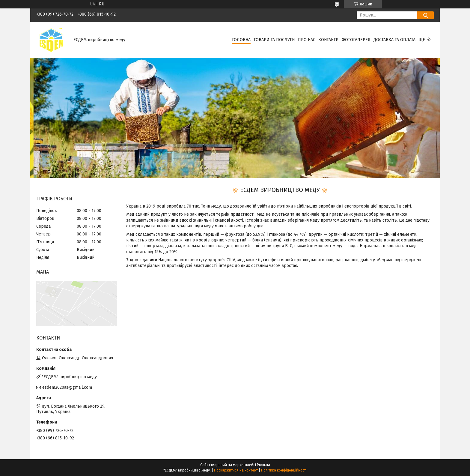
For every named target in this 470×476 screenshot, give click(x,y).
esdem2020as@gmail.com (67, 387)
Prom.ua (263, 465)
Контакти (329, 40)
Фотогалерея (356, 40)
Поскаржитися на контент (236, 470)
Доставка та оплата (394, 40)
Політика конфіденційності (284, 470)
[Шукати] (425, 15)
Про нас (307, 40)
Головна (241, 40)
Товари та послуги (274, 40)
